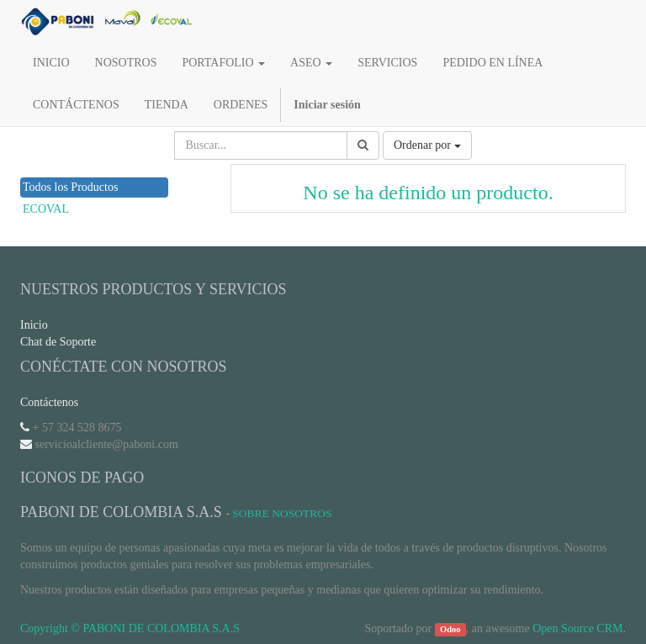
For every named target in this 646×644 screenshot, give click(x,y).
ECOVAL (46, 209)
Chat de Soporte (58, 342)
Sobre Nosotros (282, 513)
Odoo (450, 629)
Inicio (34, 325)
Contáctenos (49, 402)
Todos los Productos (70, 187)
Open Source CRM (577, 628)
